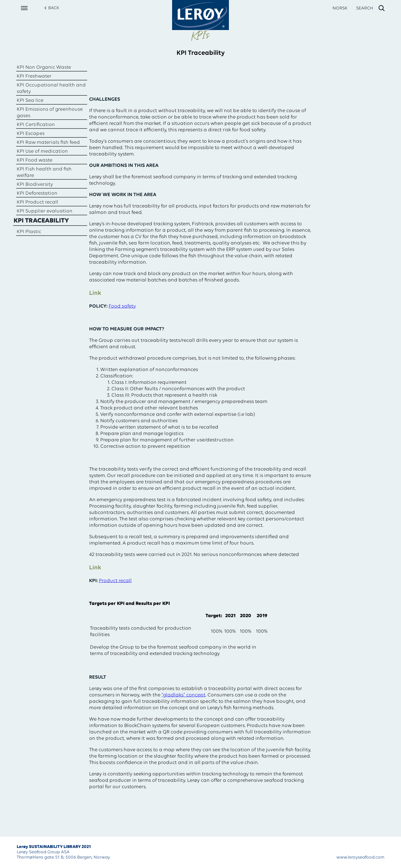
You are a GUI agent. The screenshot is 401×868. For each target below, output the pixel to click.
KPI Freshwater (34, 76)
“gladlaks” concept (184, 695)
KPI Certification (36, 125)
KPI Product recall (37, 202)
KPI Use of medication (42, 151)
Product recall (115, 581)
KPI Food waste (35, 160)
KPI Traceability (41, 221)
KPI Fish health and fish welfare (44, 172)
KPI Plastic (29, 232)
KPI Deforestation (37, 193)
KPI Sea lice (30, 101)
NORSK (340, 8)
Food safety (122, 306)
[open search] (371, 8)
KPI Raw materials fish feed (48, 143)
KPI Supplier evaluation (45, 211)
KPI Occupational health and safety (51, 88)
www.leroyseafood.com (360, 857)
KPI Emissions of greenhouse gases (50, 113)
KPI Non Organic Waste (44, 67)
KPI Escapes (31, 134)
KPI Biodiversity (35, 185)
